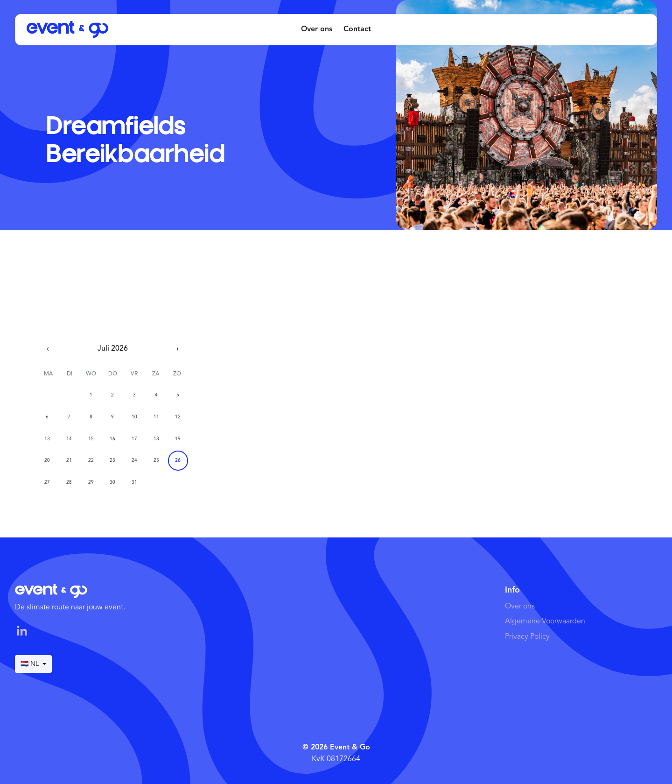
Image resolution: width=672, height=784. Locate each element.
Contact (357, 29)
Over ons (317, 29)
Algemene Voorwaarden (545, 622)
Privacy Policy (527, 637)
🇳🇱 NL (33, 664)
